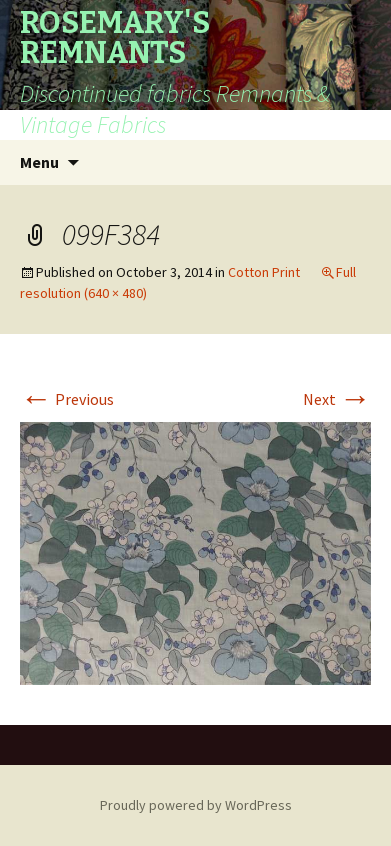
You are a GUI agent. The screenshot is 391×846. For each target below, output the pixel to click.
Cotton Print (264, 272)
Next (337, 399)
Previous (67, 399)
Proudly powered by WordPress (196, 805)
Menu (39, 162)
